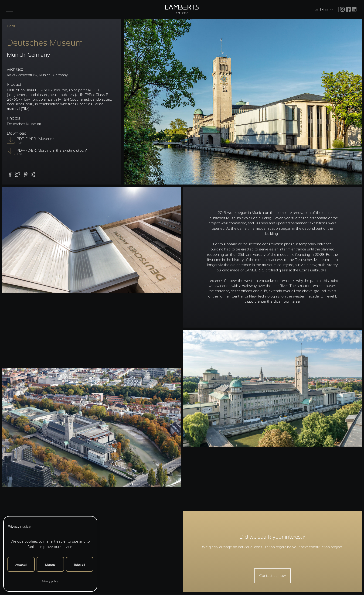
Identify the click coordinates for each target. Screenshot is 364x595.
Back (11, 26)
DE (316, 10)
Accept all (21, 565)
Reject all (79, 565)
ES (327, 10)
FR (331, 10)
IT (336, 10)
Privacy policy (50, 581)
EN (321, 10)
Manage (50, 565)
